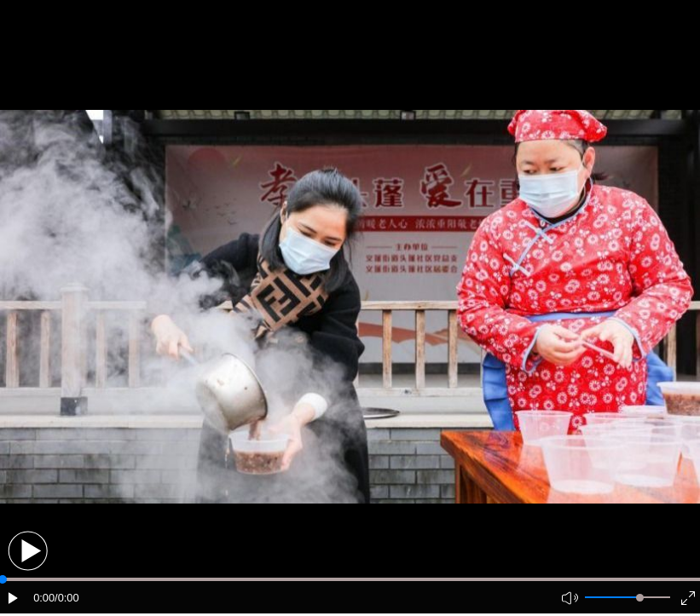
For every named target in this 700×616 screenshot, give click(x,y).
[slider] (640, 598)
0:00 (44, 598)
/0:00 (67, 598)
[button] (28, 551)
